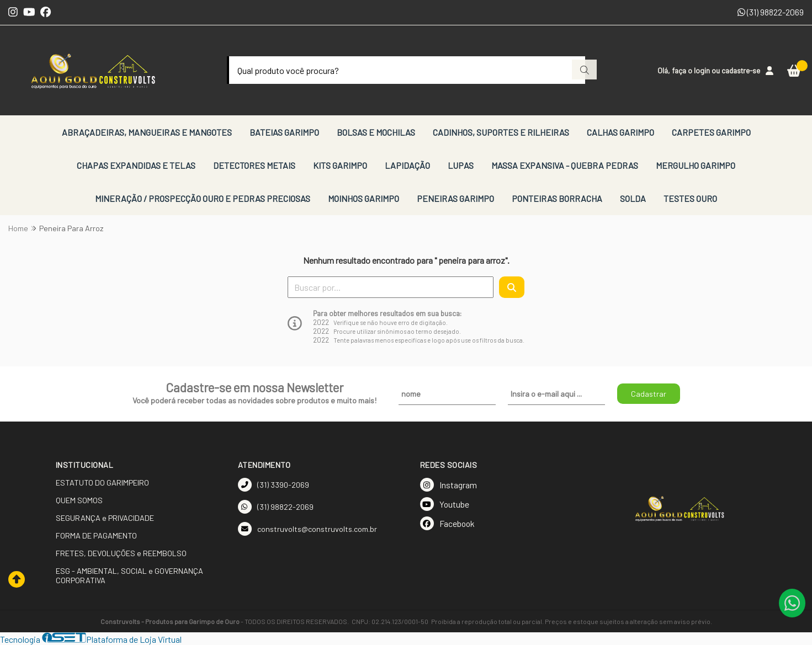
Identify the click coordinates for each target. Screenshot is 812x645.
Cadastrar (649, 394)
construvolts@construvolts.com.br (307, 529)
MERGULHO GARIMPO (696, 165)
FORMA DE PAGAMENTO (96, 535)
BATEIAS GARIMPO (284, 132)
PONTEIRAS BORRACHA (557, 198)
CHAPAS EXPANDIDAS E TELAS (136, 165)
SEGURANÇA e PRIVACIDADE (105, 518)
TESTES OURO (690, 198)
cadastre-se (741, 70)
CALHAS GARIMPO (620, 132)
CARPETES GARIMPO (711, 132)
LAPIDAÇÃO (407, 165)
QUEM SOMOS (79, 500)
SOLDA (633, 198)
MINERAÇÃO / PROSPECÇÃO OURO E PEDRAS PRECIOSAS (203, 198)
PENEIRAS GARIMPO (455, 198)
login (703, 70)
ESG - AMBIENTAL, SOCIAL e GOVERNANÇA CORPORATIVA (129, 575)
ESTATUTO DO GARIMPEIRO (102, 483)
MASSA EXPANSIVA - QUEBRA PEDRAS (565, 165)
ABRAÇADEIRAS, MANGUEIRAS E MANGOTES (147, 132)
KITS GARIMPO (340, 165)
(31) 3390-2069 (274, 485)
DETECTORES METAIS (254, 165)
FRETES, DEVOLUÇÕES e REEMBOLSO (121, 553)
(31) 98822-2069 (771, 12)
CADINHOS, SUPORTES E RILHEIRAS (501, 132)
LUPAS (461, 165)
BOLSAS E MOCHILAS (376, 132)
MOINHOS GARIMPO (363, 198)
